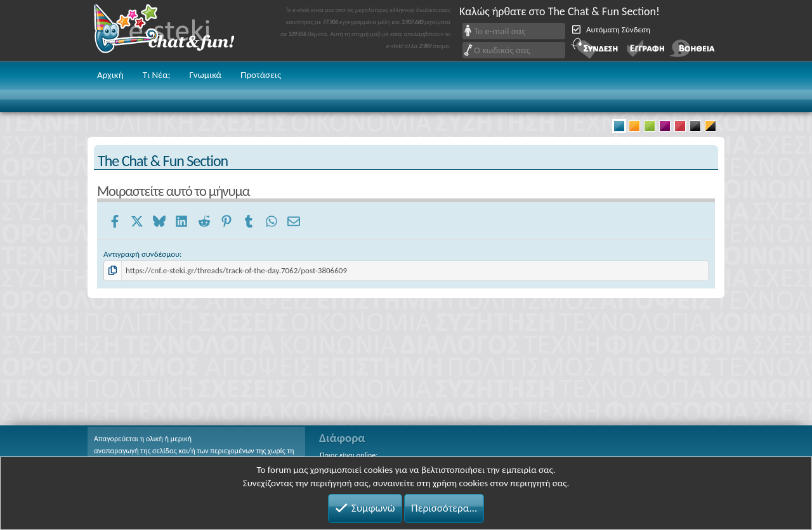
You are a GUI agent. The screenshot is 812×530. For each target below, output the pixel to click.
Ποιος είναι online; (349, 455)
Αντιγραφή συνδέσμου (141, 254)
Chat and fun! (173, 31)
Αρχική (110, 75)
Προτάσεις (261, 75)
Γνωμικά (205, 75)
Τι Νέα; (157, 75)
